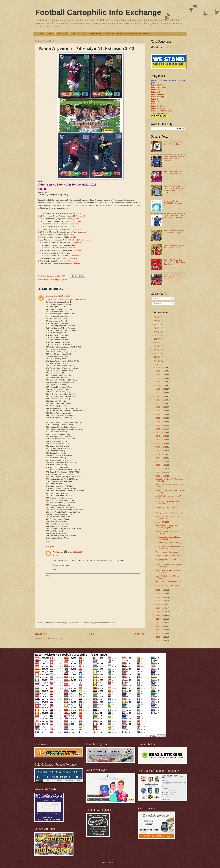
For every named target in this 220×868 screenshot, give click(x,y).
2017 (156, 350)
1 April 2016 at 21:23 (76, 552)
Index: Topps (156, 104)
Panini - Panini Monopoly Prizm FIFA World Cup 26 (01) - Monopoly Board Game (173, 189)
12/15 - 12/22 (161, 375)
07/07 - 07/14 (161, 458)
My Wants (62, 34)
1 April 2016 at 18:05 (62, 296)
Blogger (114, 862)
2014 (156, 361)
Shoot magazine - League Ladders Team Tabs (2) (168, 538)
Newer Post (41, 634)
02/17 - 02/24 (161, 637)
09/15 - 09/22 (161, 422)
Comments (158, 303)
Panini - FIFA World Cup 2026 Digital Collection (173, 172)
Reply (48, 542)
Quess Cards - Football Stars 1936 (169, 582)
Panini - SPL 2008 (162, 522)
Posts (156, 299)
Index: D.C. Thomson (160, 87)
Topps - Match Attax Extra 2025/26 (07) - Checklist (173, 217)
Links (83, 34)
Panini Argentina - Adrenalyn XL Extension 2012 (167, 503)
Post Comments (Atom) (54, 639)
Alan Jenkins (58, 552)
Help (74, 34)
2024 (156, 324)
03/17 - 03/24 (161, 623)
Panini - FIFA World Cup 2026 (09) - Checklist (173, 143)
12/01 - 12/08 (161, 382)
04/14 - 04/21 (161, 612)
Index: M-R (156, 92)
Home (41, 34)
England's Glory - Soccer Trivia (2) (168, 543)
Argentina (59, 280)
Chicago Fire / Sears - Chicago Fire (169, 513)
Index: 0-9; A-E (157, 85)
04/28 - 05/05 (161, 604)
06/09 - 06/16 (161, 472)
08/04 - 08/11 (161, 443)
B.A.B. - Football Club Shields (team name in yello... (169, 566)
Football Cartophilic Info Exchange (98, 12)
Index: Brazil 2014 (158, 106)
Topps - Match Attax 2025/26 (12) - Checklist (173, 202)
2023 (156, 328)
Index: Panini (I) (158, 94)
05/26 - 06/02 (161, 590)
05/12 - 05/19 (161, 597)
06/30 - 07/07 (161, 461)
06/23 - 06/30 (161, 465)
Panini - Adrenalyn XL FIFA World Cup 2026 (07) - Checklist (174, 159)
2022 (156, 332)
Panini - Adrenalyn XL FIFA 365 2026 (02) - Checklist (174, 232)
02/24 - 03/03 (161, 633)
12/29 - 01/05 (161, 367)
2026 (156, 317)
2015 (156, 357)
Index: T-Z (155, 101)
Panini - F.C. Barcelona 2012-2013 (168, 585)
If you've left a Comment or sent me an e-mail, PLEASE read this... (121, 34)
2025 (156, 321)
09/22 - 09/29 (161, 418)
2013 (156, 364)
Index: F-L (155, 90)
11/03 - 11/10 (161, 396)
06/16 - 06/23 (161, 469)
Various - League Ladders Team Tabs (169, 556)
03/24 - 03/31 (161, 619)
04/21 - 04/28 (161, 608)
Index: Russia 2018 (159, 109)
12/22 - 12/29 (161, 371)
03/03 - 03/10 (161, 630)
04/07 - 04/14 (161, 615)
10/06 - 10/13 (161, 411)
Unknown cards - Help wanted (167, 552)
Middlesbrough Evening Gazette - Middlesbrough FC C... (168, 527)
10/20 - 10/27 (161, 404)
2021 (156, 335)
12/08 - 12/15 (161, 378)
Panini (66, 280)
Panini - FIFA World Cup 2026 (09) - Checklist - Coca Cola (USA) (174, 262)
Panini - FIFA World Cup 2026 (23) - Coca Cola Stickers (173, 277)
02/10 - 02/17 (161, 641)
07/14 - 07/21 (161, 454)
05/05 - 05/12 (161, 601)
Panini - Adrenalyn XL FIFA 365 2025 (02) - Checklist (174, 246)
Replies (51, 547)
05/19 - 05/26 (161, 594)
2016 (156, 353)
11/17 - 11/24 (161, 389)
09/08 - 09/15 (161, 425)
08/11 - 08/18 (161, 440)
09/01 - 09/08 (161, 429)
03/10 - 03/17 (161, 626)
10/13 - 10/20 (161, 407)
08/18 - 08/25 (161, 436)
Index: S (155, 99)
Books (51, 34)
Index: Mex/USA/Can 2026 (162, 111)
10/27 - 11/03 (161, 400)
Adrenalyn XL (49, 280)
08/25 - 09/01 (161, 432)
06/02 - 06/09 (161, 476)
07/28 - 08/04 (161, 447)
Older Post (140, 634)
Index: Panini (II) (158, 97)
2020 (156, 339)
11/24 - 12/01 (161, 385)
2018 (156, 346)
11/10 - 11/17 (161, 393)
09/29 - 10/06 (161, 414)
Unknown (50, 296)
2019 (156, 342)
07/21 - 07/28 (161, 451)
